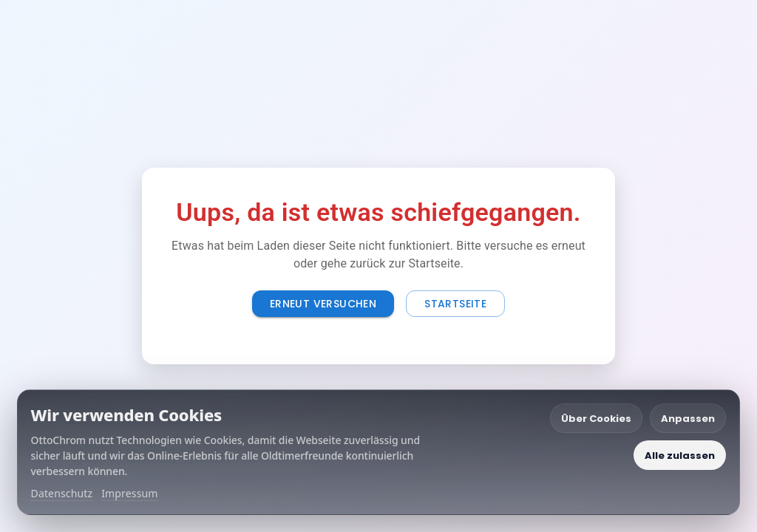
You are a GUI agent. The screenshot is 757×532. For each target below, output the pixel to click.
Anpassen (688, 419)
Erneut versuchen (323, 304)
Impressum (129, 493)
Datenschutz (62, 493)
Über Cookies (596, 419)
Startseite (455, 304)
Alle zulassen (680, 456)
